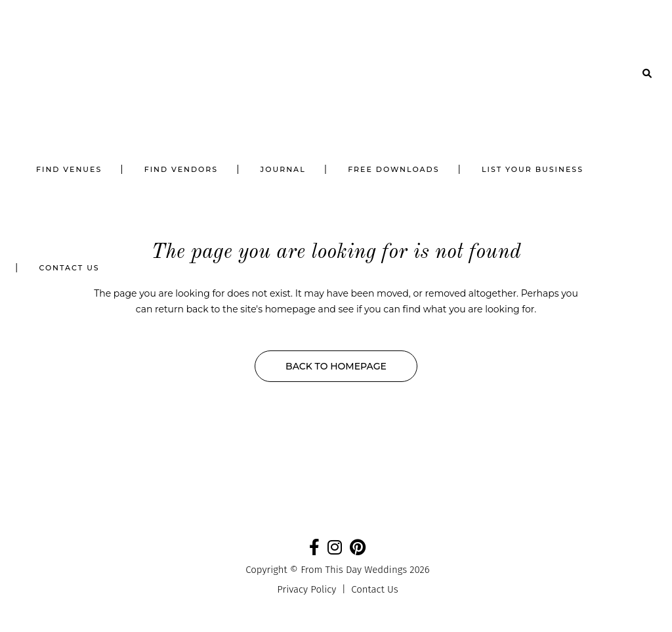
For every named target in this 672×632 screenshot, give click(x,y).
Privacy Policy (306, 589)
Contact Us (374, 589)
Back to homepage (336, 366)
